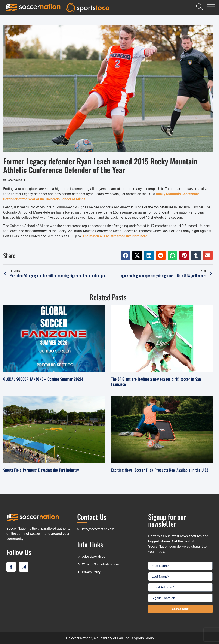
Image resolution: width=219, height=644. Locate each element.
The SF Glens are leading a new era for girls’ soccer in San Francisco (156, 381)
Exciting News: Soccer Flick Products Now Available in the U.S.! (160, 470)
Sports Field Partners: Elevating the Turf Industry (41, 470)
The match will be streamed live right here (115, 236)
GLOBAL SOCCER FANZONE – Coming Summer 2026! (43, 379)
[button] (125, 255)
